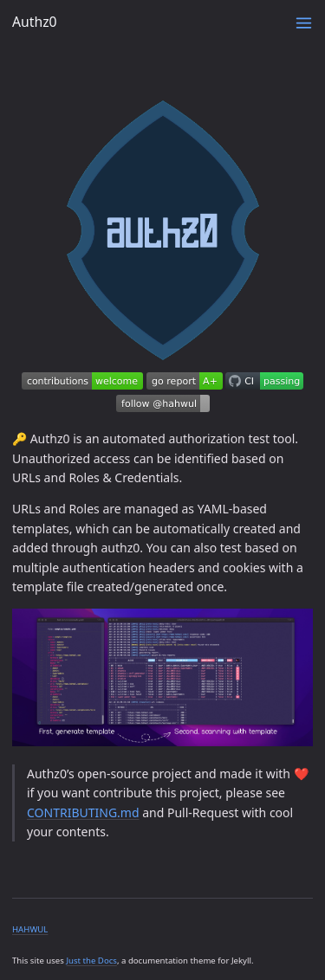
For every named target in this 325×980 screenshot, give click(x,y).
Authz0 (35, 22)
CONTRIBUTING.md (83, 812)
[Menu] (304, 23)
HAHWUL (30, 929)
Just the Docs (91, 961)
